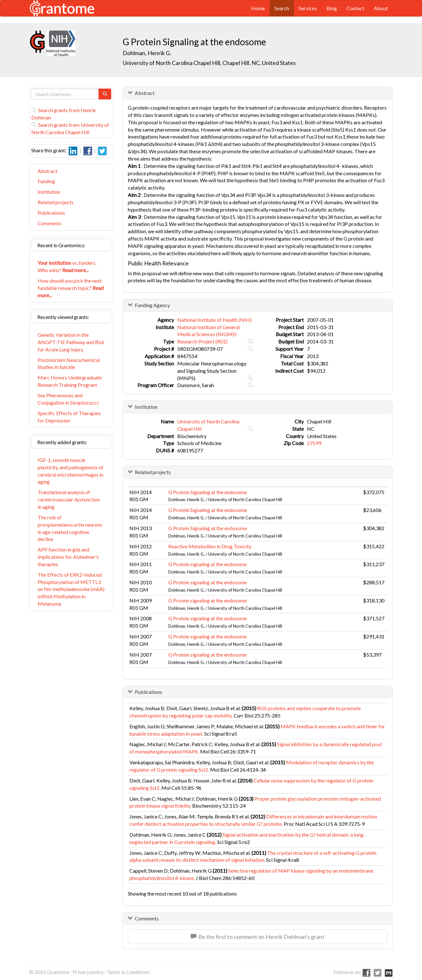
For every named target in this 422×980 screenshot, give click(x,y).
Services (308, 8)
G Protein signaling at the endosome (207, 564)
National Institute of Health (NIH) (214, 320)
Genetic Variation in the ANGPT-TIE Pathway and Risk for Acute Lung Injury (71, 342)
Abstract (47, 171)
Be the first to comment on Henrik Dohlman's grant (258, 937)
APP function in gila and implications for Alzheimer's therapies (68, 557)
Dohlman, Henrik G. (147, 53)
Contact (355, 8)
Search (282, 8)
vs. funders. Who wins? (67, 266)
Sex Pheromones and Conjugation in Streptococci (68, 399)
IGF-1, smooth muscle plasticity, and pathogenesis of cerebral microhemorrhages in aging (70, 471)
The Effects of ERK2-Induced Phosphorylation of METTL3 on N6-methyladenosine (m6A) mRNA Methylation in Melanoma (71, 589)
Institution (49, 192)
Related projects (56, 202)
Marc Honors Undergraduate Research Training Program (70, 381)
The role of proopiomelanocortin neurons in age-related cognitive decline (70, 528)
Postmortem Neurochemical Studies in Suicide (69, 364)
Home (258, 8)
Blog (332, 8)
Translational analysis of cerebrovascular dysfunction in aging (69, 499)
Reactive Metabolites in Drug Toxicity (210, 546)
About (381, 8)
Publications (51, 213)
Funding (46, 181)
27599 (314, 443)
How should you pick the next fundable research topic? (71, 288)
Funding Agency (152, 305)
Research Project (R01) (202, 341)
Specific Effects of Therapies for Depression (69, 417)
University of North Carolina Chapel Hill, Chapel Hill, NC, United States (209, 63)
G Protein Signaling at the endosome (208, 492)
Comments (50, 223)
